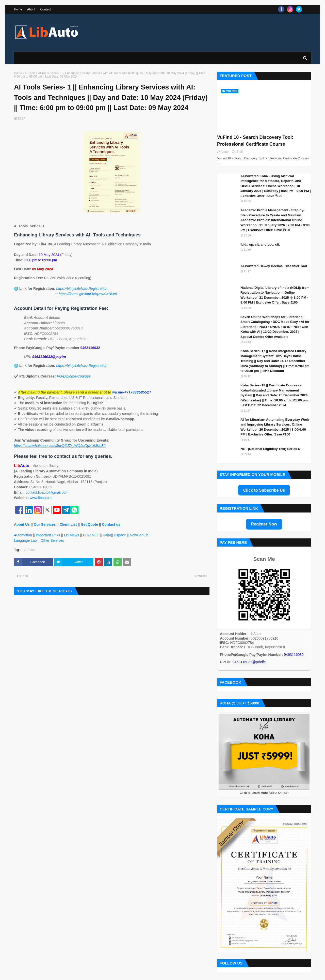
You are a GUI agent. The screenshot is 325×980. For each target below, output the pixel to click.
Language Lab (25, 540)
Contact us (111, 524)
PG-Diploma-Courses (74, 376)
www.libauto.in (41, 498)
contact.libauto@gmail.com (47, 492)
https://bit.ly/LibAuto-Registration (82, 289)
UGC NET (91, 535)
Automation (23, 535)
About (31, 9)
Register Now (264, 524)
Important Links (48, 535)
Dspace (120, 535)
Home (18, 9)
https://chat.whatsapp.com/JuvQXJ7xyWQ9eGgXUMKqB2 (60, 446)
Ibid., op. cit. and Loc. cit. (260, 244)
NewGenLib (139, 535)
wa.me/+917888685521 (132, 392)
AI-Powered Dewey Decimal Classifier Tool (274, 266)
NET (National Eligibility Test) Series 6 (270, 449)
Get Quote (89, 524)
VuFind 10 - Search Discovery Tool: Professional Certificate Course (255, 141)
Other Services (52, 540)
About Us (22, 524)
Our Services (45, 524)
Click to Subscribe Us (264, 490)
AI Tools (30, 73)
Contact (45, 9)
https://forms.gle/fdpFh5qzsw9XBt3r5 (88, 294)
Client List (68, 524)
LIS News (72, 535)
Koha (107, 535)
